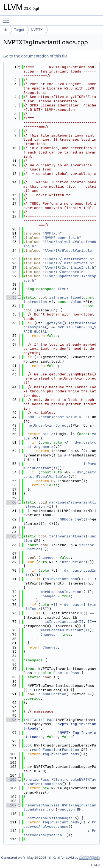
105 (11, 779)
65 (11, 536)
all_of (49, 434)
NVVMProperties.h (62, 238)
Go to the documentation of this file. (36, 56)
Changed (46, 558)
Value (76, 302)
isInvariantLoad (65, 297)
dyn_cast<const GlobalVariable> (60, 474)
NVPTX (37, 30)
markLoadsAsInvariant (71, 502)
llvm (62, 289)
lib (5, 30)
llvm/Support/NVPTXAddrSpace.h (60, 278)
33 (11, 297)
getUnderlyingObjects (49, 425)
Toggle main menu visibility (7, 18)
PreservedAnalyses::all (60, 833)
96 (11, 720)
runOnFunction (52, 694)
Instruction (35, 302)
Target (19, 30)
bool (28, 745)
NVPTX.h (52, 233)
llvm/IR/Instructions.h (68, 263)
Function (70, 750)
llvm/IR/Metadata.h (64, 272)
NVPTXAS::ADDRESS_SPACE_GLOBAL (60, 329)
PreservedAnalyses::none (60, 824)
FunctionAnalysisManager (48, 818)
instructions (73, 562)
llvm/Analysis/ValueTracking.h (60, 244)
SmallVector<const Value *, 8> (59, 417)
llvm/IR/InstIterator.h (68, 259)
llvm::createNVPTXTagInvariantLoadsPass (60, 782)
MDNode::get (72, 519)
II (55, 605)
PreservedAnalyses (42, 805)
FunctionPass (66, 673)
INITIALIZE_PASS (39, 720)
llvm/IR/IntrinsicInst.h (69, 267)
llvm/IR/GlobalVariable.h (59, 253)
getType (55, 323)
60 (11, 502)
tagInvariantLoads (67, 536)
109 (11, 805)
